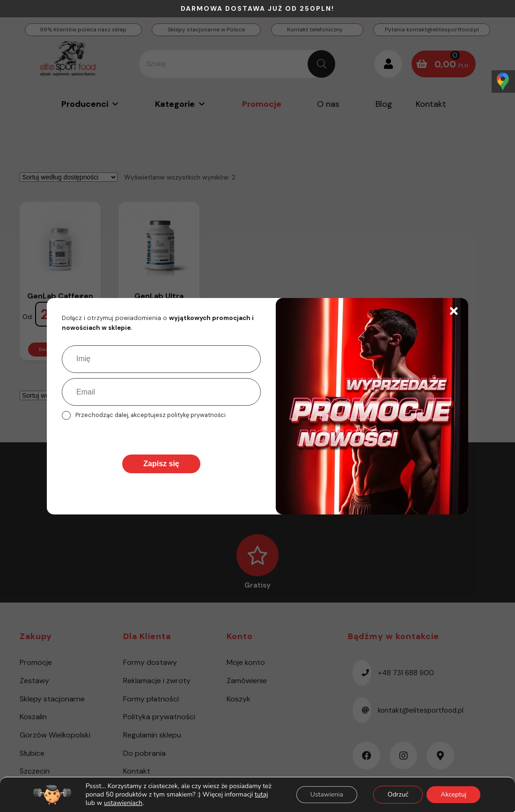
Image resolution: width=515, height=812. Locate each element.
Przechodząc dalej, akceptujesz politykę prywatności (151, 415)
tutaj (261, 794)
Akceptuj (453, 794)
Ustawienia (326, 794)
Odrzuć (398, 794)
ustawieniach (123, 803)
